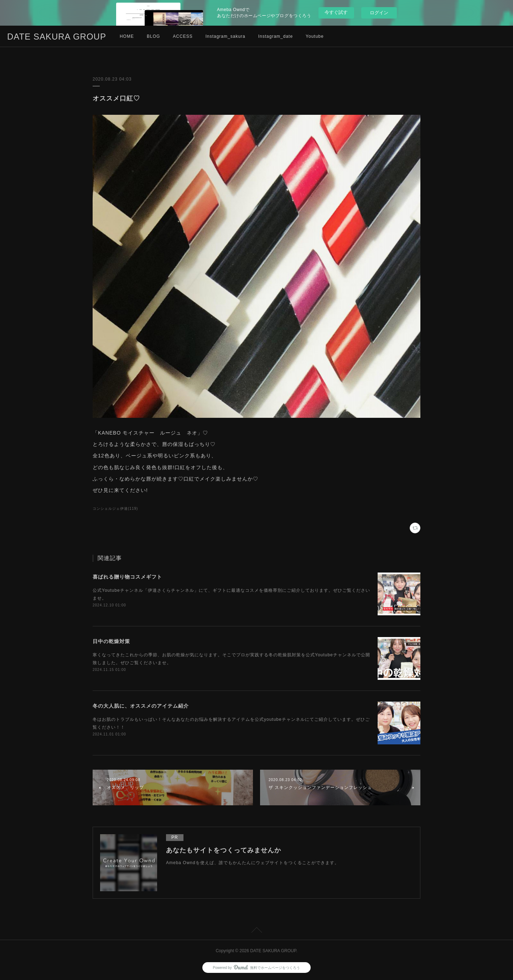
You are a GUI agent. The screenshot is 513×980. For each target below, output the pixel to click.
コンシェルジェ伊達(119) (115, 509)
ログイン (379, 13)
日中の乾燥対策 (111, 641)
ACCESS (183, 36)
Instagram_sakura (226, 36)
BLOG (153, 36)
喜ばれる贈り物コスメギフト (127, 577)
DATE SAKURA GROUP (57, 37)
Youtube (315, 36)
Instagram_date (276, 36)
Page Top (256, 931)
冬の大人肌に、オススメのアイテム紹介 (141, 706)
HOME (127, 36)
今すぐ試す (336, 12)
